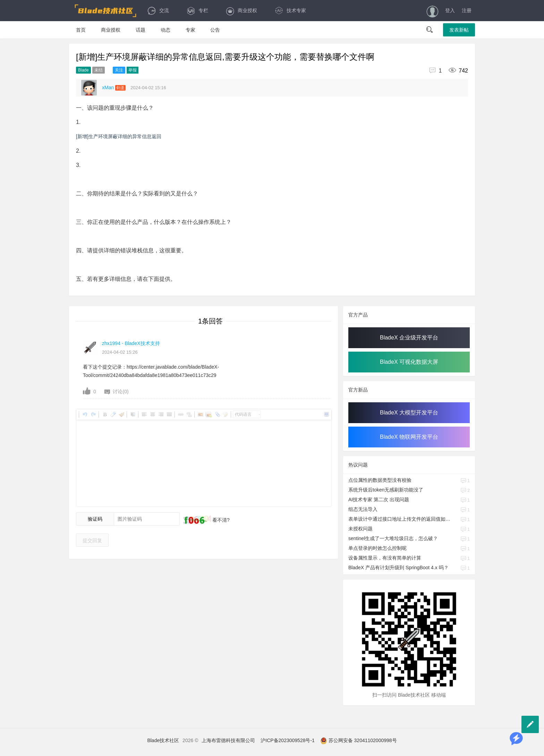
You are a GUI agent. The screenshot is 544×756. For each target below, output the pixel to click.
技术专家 (290, 10)
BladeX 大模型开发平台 (409, 413)
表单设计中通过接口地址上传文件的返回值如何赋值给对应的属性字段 (400, 519)
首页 (81, 30)
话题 (141, 30)
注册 (467, 10)
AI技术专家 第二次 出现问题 (379, 499)
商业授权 (241, 10)
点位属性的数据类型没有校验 (380, 480)
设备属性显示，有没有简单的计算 (385, 558)
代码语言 (243, 414)
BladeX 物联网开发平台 (409, 437)
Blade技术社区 (163, 740)
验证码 (95, 519)
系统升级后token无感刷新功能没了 (386, 490)
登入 (450, 10)
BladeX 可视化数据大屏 (409, 362)
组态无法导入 (363, 509)
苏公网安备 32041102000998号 (359, 740)
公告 (215, 30)
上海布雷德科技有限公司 (228, 740)
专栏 (197, 10)
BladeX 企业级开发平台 (409, 338)
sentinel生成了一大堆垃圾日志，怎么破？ (393, 538)
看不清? (220, 520)
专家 (190, 30)
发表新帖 (459, 30)
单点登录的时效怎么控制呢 (377, 548)
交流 (158, 10)
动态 (165, 30)
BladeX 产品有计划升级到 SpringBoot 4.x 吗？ (398, 568)
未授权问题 (360, 529)
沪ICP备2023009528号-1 (288, 740)
